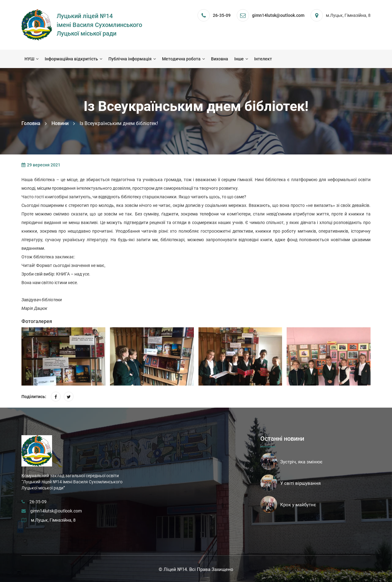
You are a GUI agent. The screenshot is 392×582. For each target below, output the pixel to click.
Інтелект (263, 59)
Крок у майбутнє (298, 505)
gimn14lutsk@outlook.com (56, 511)
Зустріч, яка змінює (301, 462)
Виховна (220, 59)
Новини (60, 123)
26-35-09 (222, 15)
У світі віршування (300, 483)
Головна (31, 123)
